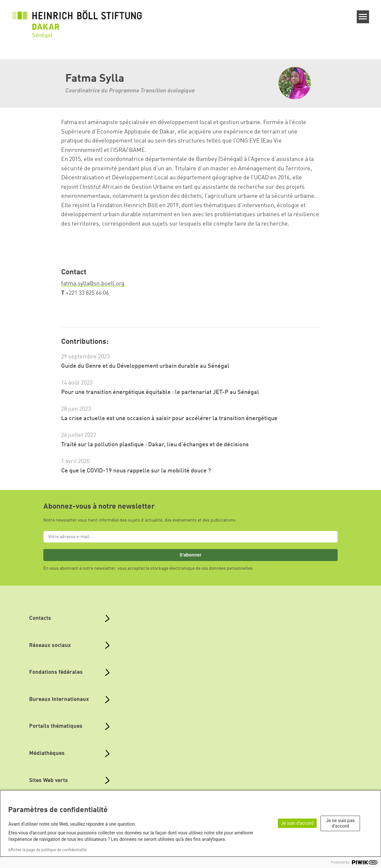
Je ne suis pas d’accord (340, 823)
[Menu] (363, 17)
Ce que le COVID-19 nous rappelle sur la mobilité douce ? (136, 471)
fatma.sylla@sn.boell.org (93, 284)
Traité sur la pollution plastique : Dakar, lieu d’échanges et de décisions (155, 445)
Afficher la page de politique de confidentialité (47, 850)
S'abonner (190, 555)
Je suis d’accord (297, 823)
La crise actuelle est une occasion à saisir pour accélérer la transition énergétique (169, 418)
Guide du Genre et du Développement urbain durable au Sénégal (145, 366)
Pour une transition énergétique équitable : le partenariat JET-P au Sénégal (160, 392)
